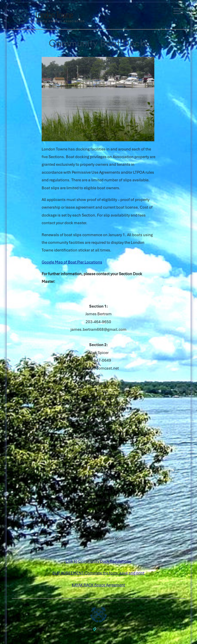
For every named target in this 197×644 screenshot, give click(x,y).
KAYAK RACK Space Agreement (98, 585)
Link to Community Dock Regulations (98, 561)
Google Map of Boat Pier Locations (72, 262)
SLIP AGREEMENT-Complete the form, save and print (98, 573)
